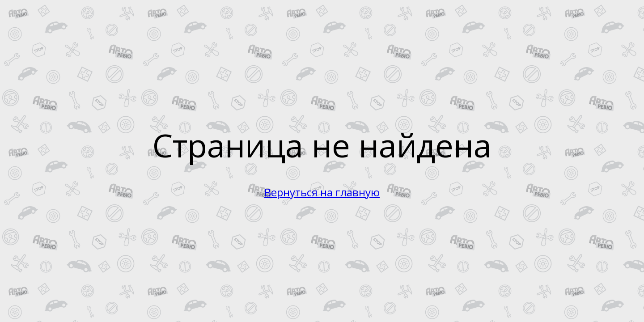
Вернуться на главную (322, 192)
